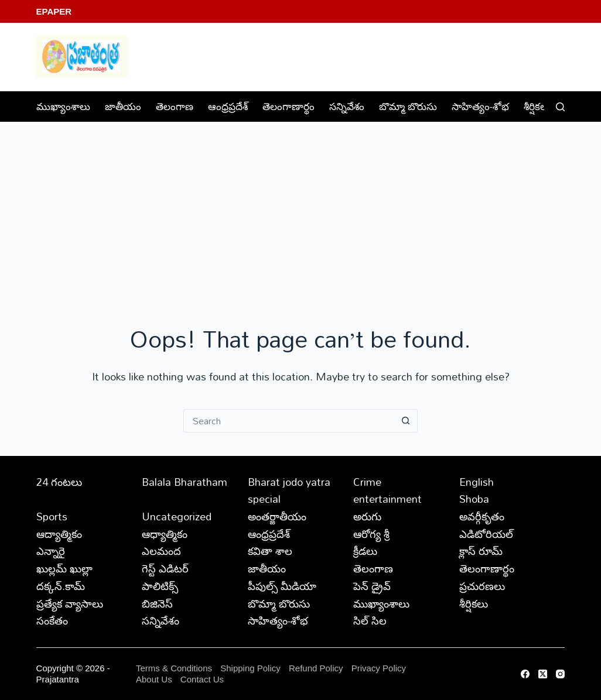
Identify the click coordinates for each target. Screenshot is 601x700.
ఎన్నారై (51, 551)
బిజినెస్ (157, 603)
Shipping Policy (250, 668)
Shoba (474, 499)
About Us (154, 679)
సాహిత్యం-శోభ (480, 106)
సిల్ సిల (370, 620)
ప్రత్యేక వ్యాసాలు (70, 603)
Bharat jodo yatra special (289, 490)
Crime (367, 482)
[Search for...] (289, 421)
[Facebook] (525, 674)
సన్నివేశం (347, 106)
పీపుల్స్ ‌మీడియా (282, 586)
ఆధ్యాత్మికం (165, 534)
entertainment (387, 499)
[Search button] (406, 421)
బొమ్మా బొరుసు (408, 106)
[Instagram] (560, 674)
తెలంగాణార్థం (288, 106)
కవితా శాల (270, 551)
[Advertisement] (300, 210)
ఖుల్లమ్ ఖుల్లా (64, 568)
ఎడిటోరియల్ (486, 534)
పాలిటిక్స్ (160, 586)
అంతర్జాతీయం (277, 516)
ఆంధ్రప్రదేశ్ (228, 106)
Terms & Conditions (174, 668)
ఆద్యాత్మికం (59, 534)
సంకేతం (52, 620)
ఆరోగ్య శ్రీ (371, 534)
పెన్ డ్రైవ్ (372, 586)
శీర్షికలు (545, 106)
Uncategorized (177, 516)
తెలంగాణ (175, 106)
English (477, 482)
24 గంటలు (59, 482)
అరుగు (367, 516)
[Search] (560, 107)
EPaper (54, 11)
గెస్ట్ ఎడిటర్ (165, 568)
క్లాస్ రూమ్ (481, 551)
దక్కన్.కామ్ (61, 586)
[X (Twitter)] (543, 674)
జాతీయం (123, 106)
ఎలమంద (161, 551)
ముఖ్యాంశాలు (63, 106)
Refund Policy (316, 668)
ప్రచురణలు (482, 586)
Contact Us (202, 679)
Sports (52, 516)
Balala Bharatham (185, 482)
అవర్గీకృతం (482, 516)
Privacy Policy (379, 668)
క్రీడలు (365, 551)
